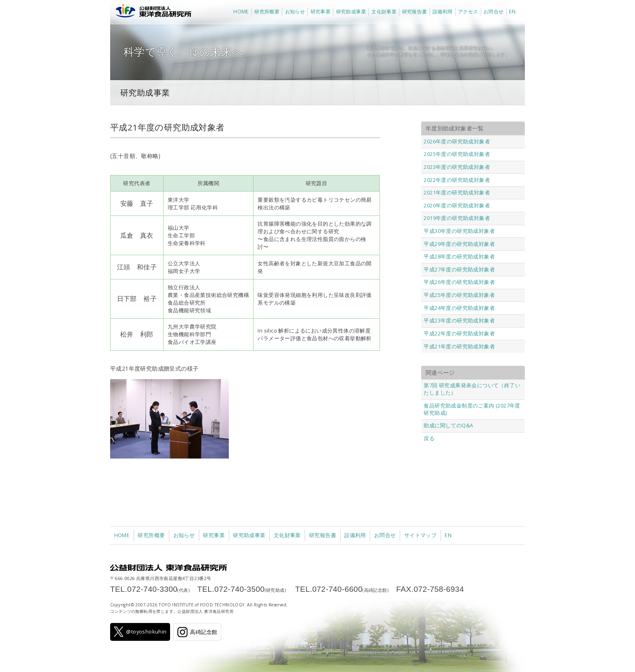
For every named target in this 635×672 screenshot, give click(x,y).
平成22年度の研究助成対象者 (459, 333)
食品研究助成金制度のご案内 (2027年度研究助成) (472, 409)
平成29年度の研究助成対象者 (459, 244)
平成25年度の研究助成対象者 (459, 295)
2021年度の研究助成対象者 (457, 192)
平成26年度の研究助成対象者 (459, 282)
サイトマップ (420, 535)
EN (512, 12)
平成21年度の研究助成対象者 (459, 346)
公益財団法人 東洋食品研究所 (152, 12)
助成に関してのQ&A (448, 425)
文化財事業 (384, 12)
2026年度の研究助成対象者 (457, 141)
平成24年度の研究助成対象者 (459, 308)
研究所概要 (267, 12)
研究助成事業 (351, 12)
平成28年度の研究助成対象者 (459, 256)
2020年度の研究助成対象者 (457, 205)
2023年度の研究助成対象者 (457, 167)
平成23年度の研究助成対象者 (459, 320)
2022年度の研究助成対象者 (457, 180)
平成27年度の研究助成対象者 (459, 269)
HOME (241, 12)
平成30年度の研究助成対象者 (459, 231)
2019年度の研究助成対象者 (457, 218)
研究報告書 (415, 12)
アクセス (468, 12)
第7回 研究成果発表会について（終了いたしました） (472, 389)
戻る (429, 438)
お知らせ (295, 12)
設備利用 (443, 12)
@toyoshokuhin (140, 632)
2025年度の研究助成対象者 (457, 154)
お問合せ (494, 12)
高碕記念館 (197, 632)
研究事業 (321, 12)
